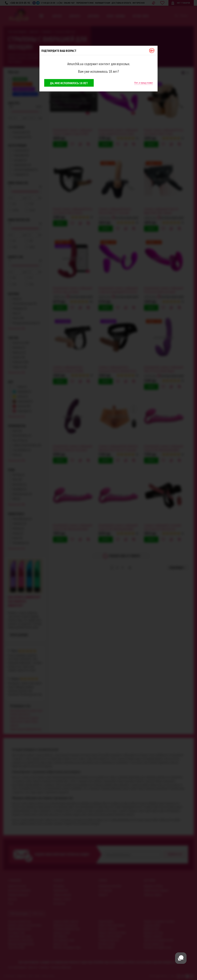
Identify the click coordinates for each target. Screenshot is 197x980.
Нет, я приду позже (144, 83)
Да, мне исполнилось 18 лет (69, 83)
